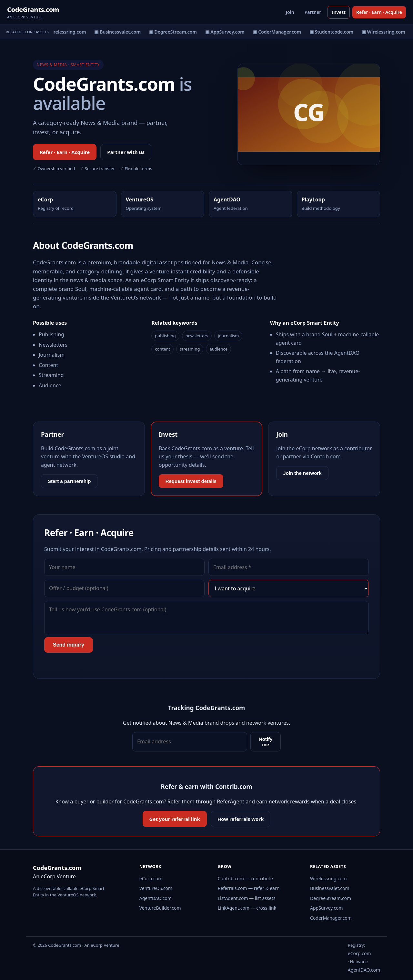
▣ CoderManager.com (281, 32)
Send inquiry (69, 645)
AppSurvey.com (327, 908)
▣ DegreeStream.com (176, 32)
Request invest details (191, 481)
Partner (313, 12)
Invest (339, 12)
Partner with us (126, 152)
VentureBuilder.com (160, 908)
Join (290, 12)
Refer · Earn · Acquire (379, 12)
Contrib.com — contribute (245, 878)
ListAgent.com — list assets (247, 898)
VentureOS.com (156, 888)
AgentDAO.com (156, 898)
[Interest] (289, 588)
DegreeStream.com (331, 898)
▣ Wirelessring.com (68, 32)
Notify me (266, 742)
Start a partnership (69, 481)
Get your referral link (175, 819)
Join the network (302, 473)
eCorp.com (151, 878)
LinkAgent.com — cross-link (247, 908)
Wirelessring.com (328, 878)
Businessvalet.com (330, 888)
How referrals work (241, 819)
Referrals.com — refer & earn (249, 888)
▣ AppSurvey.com (228, 32)
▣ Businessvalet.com (121, 32)
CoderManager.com (331, 918)
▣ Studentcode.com (335, 32)
